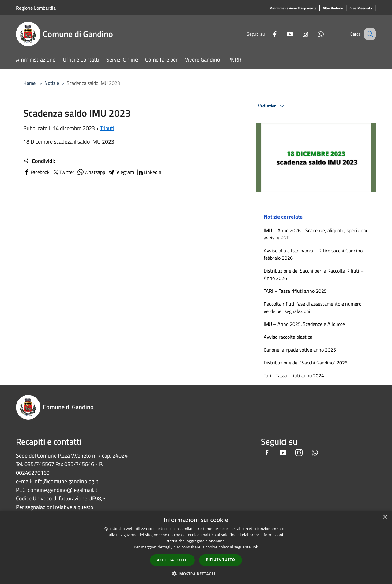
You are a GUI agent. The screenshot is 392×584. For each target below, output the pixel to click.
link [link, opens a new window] (255, 547)
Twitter (63, 172)
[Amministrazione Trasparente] (293, 8)
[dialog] (196, 547)
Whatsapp (91, 172)
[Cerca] (369, 34)
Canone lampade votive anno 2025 (300, 350)
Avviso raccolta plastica (288, 337)
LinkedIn (149, 172)
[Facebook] (268, 34)
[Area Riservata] (361, 8)
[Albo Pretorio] (333, 8)
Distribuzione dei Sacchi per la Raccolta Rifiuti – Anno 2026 (314, 274)
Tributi (107, 128)
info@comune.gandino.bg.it (66, 481)
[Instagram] (299, 34)
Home (29, 83)
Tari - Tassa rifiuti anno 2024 (294, 375)
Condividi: (39, 161)
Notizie (52, 83)
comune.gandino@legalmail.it (63, 490)
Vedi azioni (272, 106)
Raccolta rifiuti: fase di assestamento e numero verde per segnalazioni (313, 307)
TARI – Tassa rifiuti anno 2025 (295, 291)
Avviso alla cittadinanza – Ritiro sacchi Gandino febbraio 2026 (313, 254)
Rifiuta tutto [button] (221, 560)
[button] (196, 574)
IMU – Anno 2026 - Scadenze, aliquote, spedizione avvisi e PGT (316, 234)
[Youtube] (284, 34)
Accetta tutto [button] (172, 560)
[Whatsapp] (314, 34)
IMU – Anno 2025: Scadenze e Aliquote (304, 324)
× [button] (385, 517)
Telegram (121, 172)
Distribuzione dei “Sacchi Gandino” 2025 (306, 363)
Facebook (36, 172)
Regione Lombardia (36, 8)
